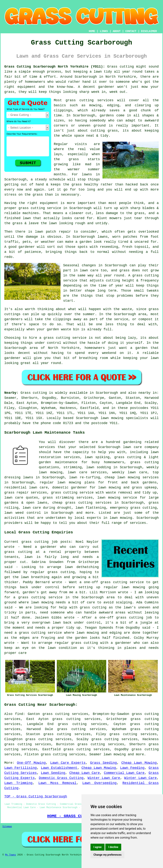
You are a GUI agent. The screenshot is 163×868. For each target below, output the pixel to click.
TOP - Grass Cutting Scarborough (36, 797)
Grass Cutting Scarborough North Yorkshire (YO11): (55, 67)
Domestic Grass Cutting (61, 778)
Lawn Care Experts (68, 763)
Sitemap (7, 827)
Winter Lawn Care (104, 778)
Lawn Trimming (18, 783)
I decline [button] (113, 847)
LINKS (104, 31)
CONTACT (131, 31)
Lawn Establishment (59, 768)
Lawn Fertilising (21, 768)
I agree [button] (98, 847)
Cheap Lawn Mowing (139, 763)
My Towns (10, 855)
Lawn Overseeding (99, 783)
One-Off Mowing (31, 763)
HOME (92, 31)
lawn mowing (115, 754)
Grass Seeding (104, 763)
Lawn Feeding (132, 768)
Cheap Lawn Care (85, 773)
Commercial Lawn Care (124, 773)
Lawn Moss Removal (57, 783)
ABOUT (117, 31)
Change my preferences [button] (107, 855)
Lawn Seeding (53, 773)
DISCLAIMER (149, 31)
